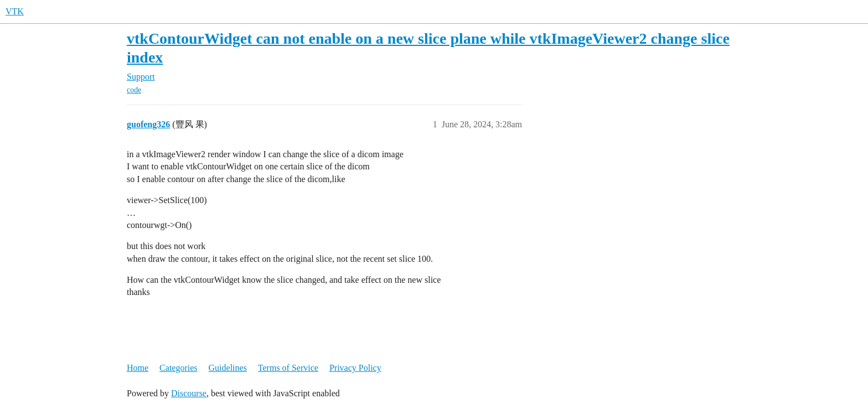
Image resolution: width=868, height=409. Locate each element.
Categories (178, 368)
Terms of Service (288, 368)
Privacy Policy (355, 368)
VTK (15, 11)
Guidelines (228, 368)
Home (138, 368)
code (134, 90)
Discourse (189, 393)
